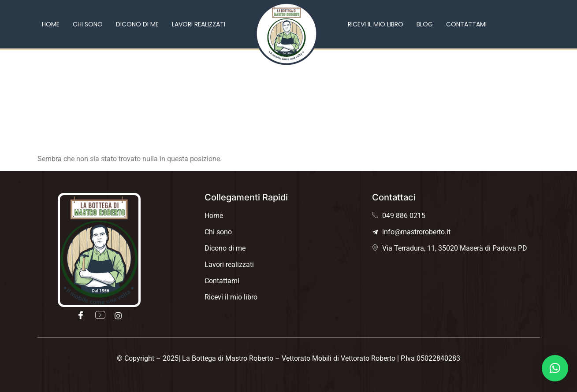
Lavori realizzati (199, 24)
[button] (555, 368)
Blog (425, 24)
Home (51, 24)
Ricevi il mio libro (376, 24)
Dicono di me (137, 24)
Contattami (466, 24)
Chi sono (88, 24)
